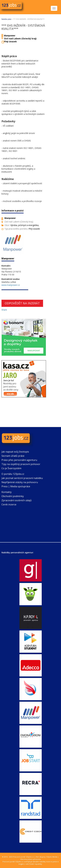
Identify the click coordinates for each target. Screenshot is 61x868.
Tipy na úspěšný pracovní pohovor (21, 464)
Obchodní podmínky (13, 496)
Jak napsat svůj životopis (15, 452)
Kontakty (7, 492)
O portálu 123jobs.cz (13, 474)
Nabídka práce (6, 19)
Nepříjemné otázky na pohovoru (20, 482)
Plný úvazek (10, 41)
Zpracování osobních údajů (17, 500)
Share (4, 310)
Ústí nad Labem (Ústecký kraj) (20, 39)
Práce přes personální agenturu (19, 460)
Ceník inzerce (9, 504)
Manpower (10, 36)
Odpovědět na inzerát (22, 303)
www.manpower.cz (11, 285)
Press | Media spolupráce (16, 486)
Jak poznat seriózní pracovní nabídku (22, 478)
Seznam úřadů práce (13, 456)
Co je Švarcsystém (11, 468)
